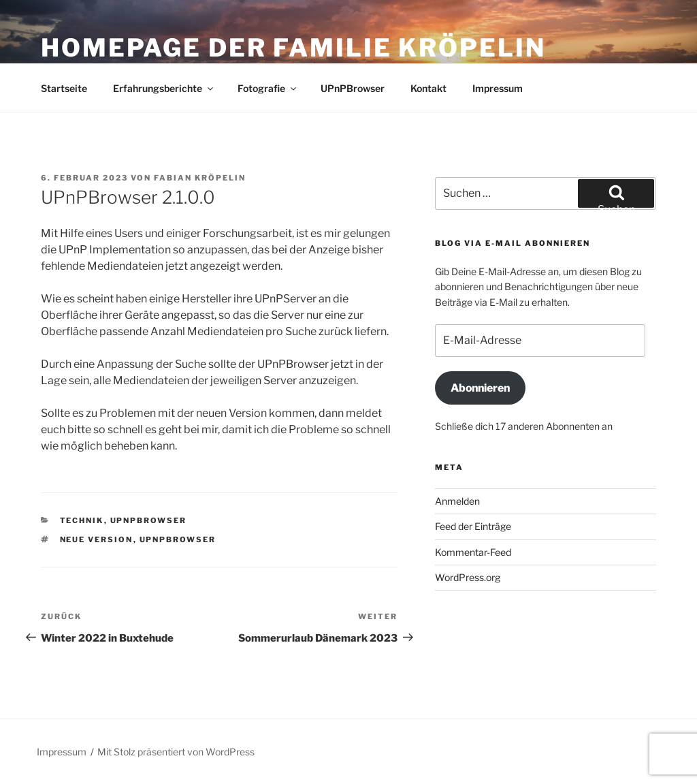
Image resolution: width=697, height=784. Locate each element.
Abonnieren (480, 388)
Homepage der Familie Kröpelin (293, 48)
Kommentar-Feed (473, 552)
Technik (82, 520)
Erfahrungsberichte (164, 88)
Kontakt (428, 88)
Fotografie (268, 88)
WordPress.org (468, 577)
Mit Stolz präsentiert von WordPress (176, 752)
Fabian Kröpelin (200, 178)
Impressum (498, 88)
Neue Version (97, 539)
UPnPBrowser (353, 88)
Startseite (64, 88)
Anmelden (457, 501)
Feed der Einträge (473, 526)
